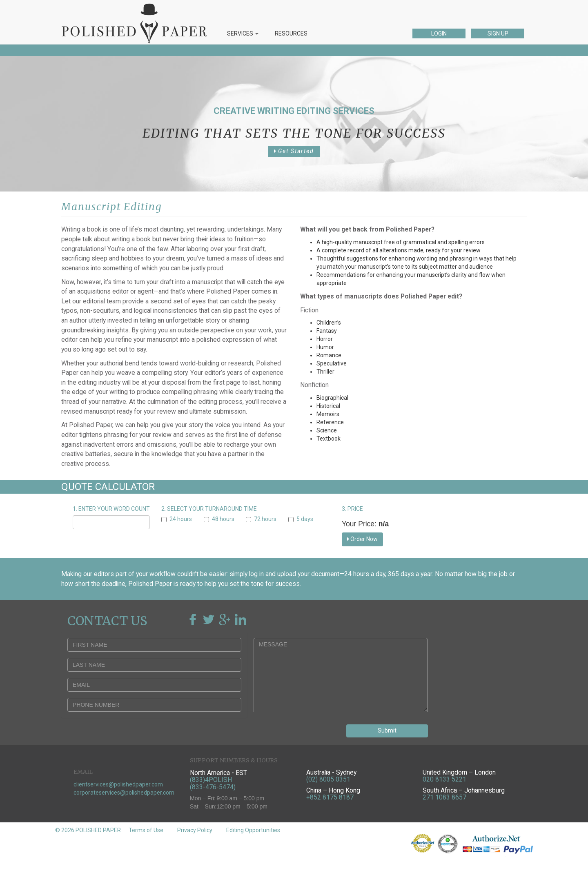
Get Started (294, 151)
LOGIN (439, 33)
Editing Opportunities (253, 830)
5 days (301, 519)
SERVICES (243, 33)
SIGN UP (498, 33)
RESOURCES (291, 33)
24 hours (177, 519)
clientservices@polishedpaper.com (118, 784)
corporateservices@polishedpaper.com (124, 793)
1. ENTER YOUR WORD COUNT (111, 509)
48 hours (219, 519)
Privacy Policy (195, 830)
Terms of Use (146, 830)
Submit (387, 730)
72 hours (261, 519)
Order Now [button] (362, 539)
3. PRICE (352, 509)
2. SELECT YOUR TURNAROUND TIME (209, 509)
